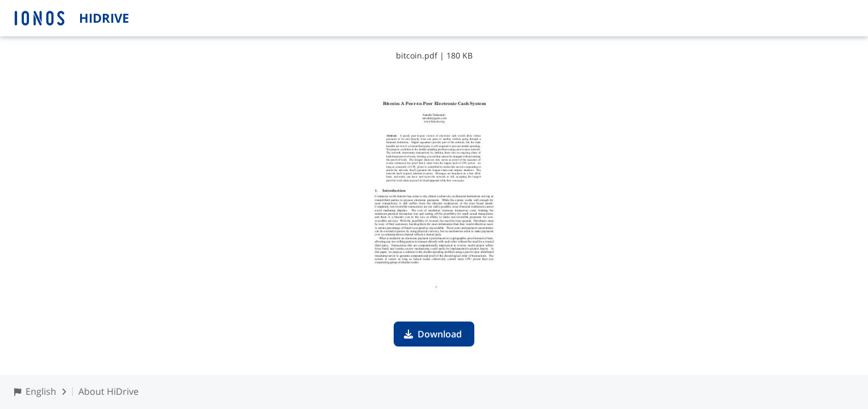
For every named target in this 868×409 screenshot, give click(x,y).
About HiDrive (108, 391)
